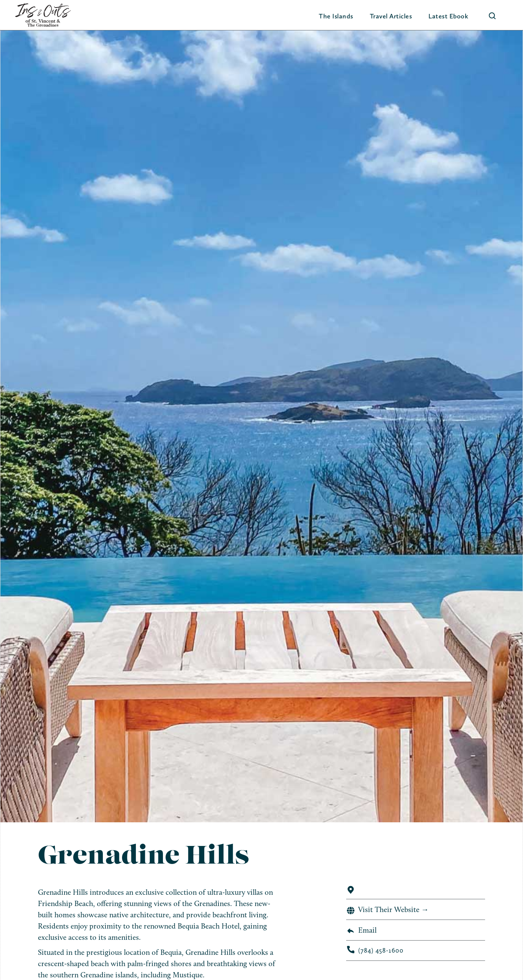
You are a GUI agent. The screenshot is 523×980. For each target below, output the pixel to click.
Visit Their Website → (393, 909)
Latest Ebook (448, 16)
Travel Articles (391, 16)
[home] (43, 15)
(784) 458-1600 (381, 950)
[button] (336, 16)
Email (367, 930)
